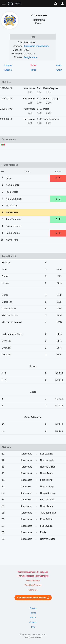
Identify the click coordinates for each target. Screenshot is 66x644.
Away (59, 65)
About (33, 618)
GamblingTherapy (33, 585)
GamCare (33, 590)
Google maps (30, 57)
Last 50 (8, 70)
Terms (33, 613)
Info (33, 627)
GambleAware (33, 580)
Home (33, 70)
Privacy (33, 608)
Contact (33, 622)
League (8, 65)
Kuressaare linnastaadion (36, 46)
